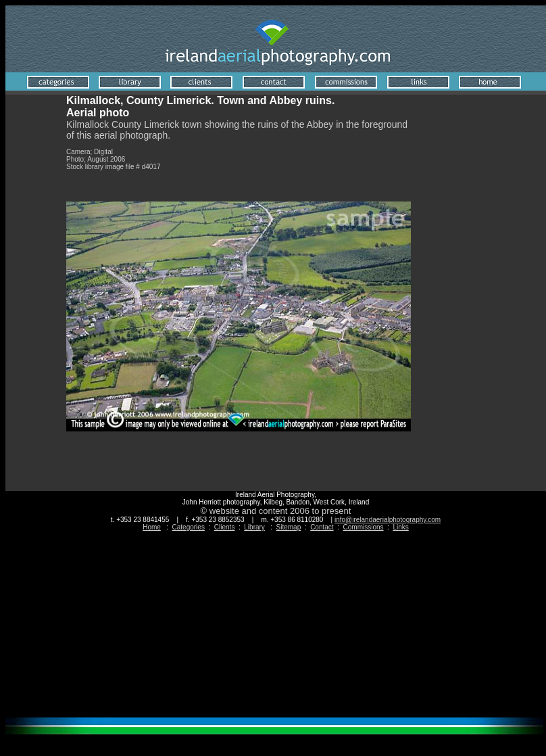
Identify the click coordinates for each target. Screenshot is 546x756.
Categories (189, 527)
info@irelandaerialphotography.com (388, 520)
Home (152, 527)
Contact (322, 527)
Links (400, 527)
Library (254, 527)
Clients (225, 527)
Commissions (364, 527)
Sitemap (289, 527)
